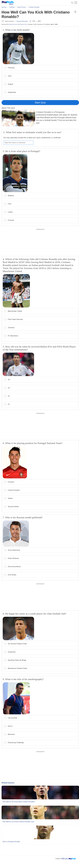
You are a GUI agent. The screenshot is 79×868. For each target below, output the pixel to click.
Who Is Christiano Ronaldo (11, 842)
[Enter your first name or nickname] (18, 143)
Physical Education (22, 21)
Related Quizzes (8, 783)
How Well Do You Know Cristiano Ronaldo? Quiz (18, 822)
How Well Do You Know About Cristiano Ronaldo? (19, 802)
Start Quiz (40, 102)
